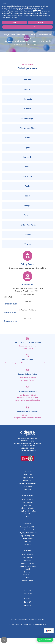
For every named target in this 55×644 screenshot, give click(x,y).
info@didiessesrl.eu (11, 321)
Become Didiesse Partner (28, 381)
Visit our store (28, 366)
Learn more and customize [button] (27, 27)
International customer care (28, 418)
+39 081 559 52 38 (11, 304)
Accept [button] (40, 22)
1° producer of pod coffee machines (28, 349)
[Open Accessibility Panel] (4, 640)
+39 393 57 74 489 (10, 312)
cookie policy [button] (37, 10)
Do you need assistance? (28, 398)
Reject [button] (14, 22)
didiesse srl (27, 619)
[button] (45, 639)
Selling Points (27, 264)
